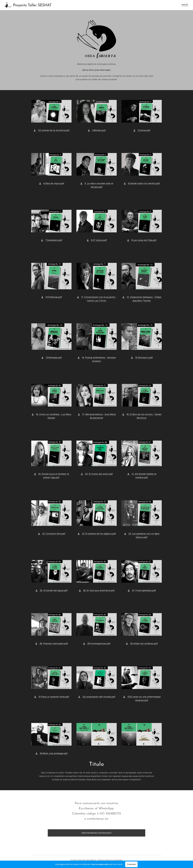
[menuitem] (185, 5)
